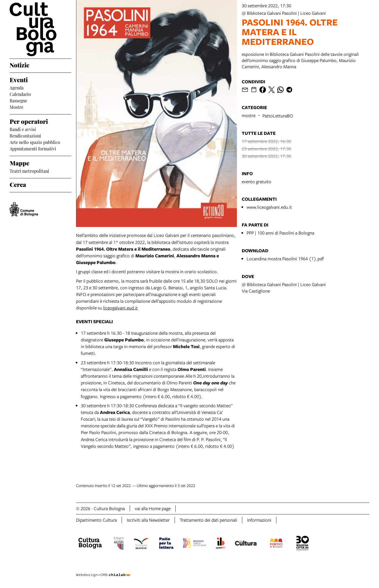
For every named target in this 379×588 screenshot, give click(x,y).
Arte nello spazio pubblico (35, 142)
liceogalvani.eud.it (120, 308)
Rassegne (18, 100)
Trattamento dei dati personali (208, 520)
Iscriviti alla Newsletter (148, 520)
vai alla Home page (153, 508)
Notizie (19, 64)
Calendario (20, 94)
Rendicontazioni (25, 135)
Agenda (17, 87)
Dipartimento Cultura (96, 520)
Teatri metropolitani (29, 171)
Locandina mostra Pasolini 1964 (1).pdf (285, 259)
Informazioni (259, 520)
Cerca (18, 184)
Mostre (17, 107)
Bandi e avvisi (23, 129)
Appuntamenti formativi (33, 148)
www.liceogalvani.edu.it (269, 207)
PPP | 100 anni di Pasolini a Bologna (280, 233)
